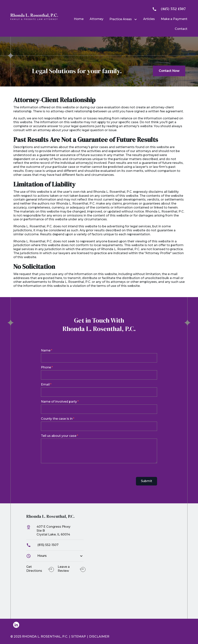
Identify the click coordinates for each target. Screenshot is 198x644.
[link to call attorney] (167, 9)
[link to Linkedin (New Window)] (16, 625)
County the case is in (57, 419)
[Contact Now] (169, 71)
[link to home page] (34, 16)
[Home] (79, 19)
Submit (147, 481)
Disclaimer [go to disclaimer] (99, 636)
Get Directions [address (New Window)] (34, 569)
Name (46, 350)
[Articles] (149, 19)
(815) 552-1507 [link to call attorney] (42, 545)
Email (45, 384)
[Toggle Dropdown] (136, 19)
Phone (46, 367)
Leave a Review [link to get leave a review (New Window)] (64, 569)
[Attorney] (97, 19)
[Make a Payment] (174, 19)
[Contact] (181, 29)
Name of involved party (59, 402)
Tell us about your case (59, 436)
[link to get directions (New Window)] (55, 532)
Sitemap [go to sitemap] (79, 636)
